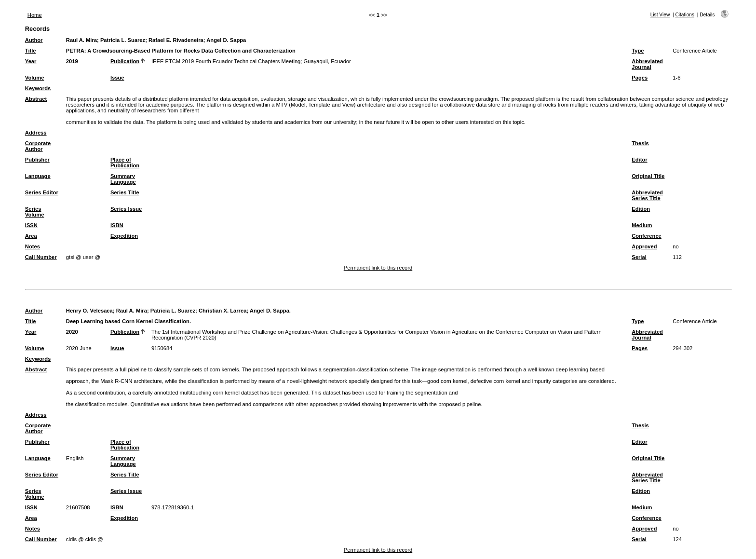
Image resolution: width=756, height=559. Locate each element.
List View (660, 15)
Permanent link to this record (378, 268)
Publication (125, 61)
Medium (642, 225)
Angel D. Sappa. (270, 311)
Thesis (640, 143)
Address (36, 133)
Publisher (37, 160)
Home (35, 15)
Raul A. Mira (81, 40)
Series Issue (126, 209)
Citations (685, 15)
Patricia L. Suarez (123, 40)
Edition (641, 209)
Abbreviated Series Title (647, 195)
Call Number (41, 257)
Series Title (125, 192)
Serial (639, 257)
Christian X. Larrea (223, 311)
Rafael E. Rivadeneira (176, 40)
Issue (117, 78)
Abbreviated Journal (647, 64)
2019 (72, 61)
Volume (35, 78)
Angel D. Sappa (226, 40)
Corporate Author (38, 146)
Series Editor (42, 192)
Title (31, 51)
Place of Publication (125, 163)
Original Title (648, 176)
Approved (644, 246)
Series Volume (35, 212)
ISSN (31, 225)
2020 (72, 332)
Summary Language (123, 179)
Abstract (36, 99)
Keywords (38, 88)
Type (638, 51)
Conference (647, 236)
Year (31, 61)
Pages (640, 78)
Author (34, 40)
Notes (33, 246)
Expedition (124, 236)
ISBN (117, 225)
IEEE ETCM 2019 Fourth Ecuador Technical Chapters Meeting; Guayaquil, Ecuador (251, 61)
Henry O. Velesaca (89, 311)
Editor (639, 160)
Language (38, 176)
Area (31, 236)
